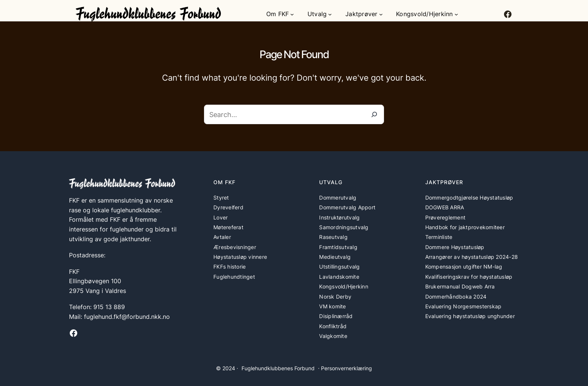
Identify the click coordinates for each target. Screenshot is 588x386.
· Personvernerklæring (345, 368)
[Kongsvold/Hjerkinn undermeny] (456, 14)
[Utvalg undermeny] (330, 14)
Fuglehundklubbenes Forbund (278, 368)
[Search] (374, 114)
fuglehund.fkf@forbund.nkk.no (127, 317)
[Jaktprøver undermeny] (381, 14)
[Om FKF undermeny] (292, 14)
